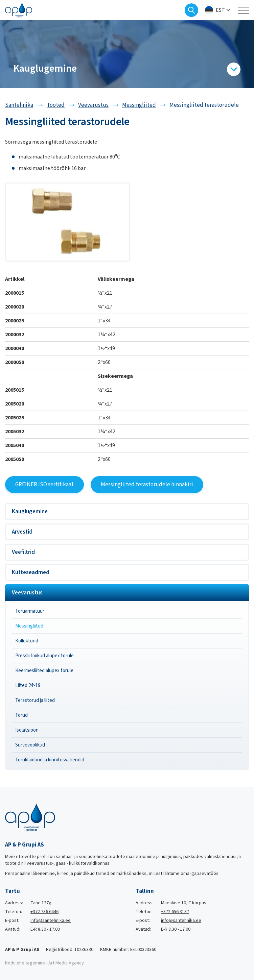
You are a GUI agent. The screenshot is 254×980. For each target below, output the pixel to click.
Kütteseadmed (31, 572)
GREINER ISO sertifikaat (44, 485)
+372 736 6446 (44, 912)
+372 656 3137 (175, 912)
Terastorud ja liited (35, 700)
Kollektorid (27, 641)
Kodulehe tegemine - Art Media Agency (44, 963)
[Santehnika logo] (19, 10)
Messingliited (29, 626)
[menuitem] (218, 10)
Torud (21, 715)
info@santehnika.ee (51, 921)
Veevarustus (27, 593)
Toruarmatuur (30, 611)
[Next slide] (249, 54)
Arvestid (22, 532)
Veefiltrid (23, 552)
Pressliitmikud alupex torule (44, 656)
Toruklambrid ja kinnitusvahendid (50, 760)
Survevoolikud (30, 745)
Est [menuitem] (220, 10)
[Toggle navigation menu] (244, 10)
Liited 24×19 (28, 685)
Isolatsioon (27, 730)
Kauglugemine (30, 512)
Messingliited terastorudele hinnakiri (147, 485)
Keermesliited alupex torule (44, 671)
